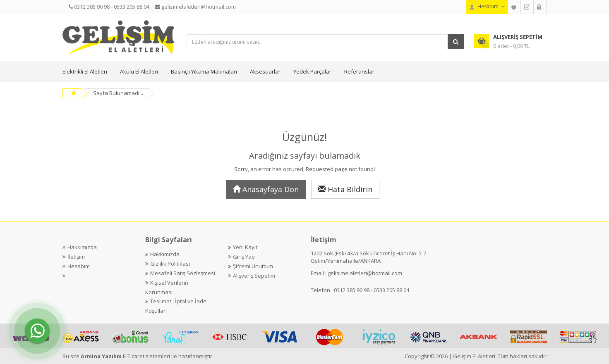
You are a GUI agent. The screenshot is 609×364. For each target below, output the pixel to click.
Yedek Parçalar (312, 71)
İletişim (76, 257)
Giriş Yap (244, 257)
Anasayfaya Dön (266, 189)
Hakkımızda (82, 247)
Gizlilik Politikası (170, 264)
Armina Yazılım (102, 356)
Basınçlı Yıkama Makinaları (204, 71)
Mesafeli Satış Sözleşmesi (183, 273)
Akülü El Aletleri (139, 71)
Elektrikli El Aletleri (85, 71)
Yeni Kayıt (245, 247)
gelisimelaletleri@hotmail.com (365, 273)
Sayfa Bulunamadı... (118, 93)
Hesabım (79, 266)
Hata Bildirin (345, 189)
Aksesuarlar (265, 71)
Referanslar (359, 71)
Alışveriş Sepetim (254, 276)
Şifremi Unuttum (253, 266)
